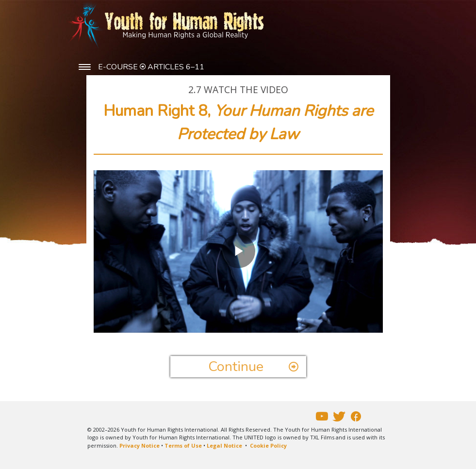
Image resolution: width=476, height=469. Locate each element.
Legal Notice (224, 445)
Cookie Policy (268, 445)
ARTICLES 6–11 (176, 67)
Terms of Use (183, 445)
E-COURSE (119, 67)
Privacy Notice (140, 445)
